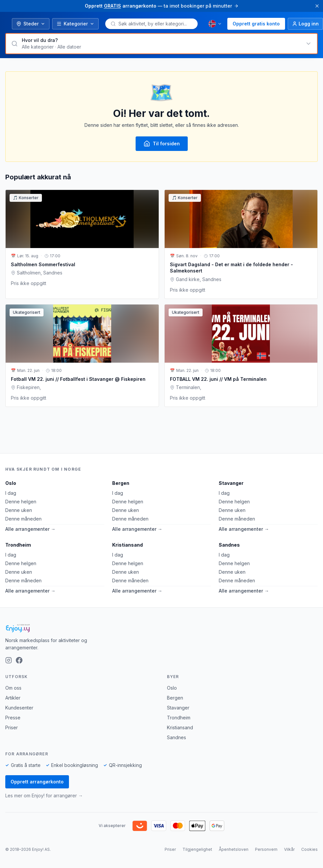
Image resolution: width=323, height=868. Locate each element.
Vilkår (289, 849)
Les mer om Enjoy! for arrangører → (44, 796)
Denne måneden (23, 519)
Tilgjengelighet (197, 849)
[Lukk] (317, 6)
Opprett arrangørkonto (37, 782)
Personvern (266, 849)
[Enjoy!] (161, 628)
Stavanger (231, 483)
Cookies (309, 849)
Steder (31, 24)
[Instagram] (9, 660)
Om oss (13, 688)
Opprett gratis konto (256, 24)
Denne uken (19, 510)
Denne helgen (21, 502)
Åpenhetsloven (234, 849)
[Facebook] (19, 660)
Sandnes (229, 545)
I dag (11, 493)
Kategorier (75, 24)
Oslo (11, 483)
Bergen (121, 483)
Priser (12, 727)
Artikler (13, 698)
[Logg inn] (305, 24)
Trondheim (18, 545)
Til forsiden (162, 144)
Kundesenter (19, 708)
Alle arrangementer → (30, 529)
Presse (13, 718)
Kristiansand (128, 545)
